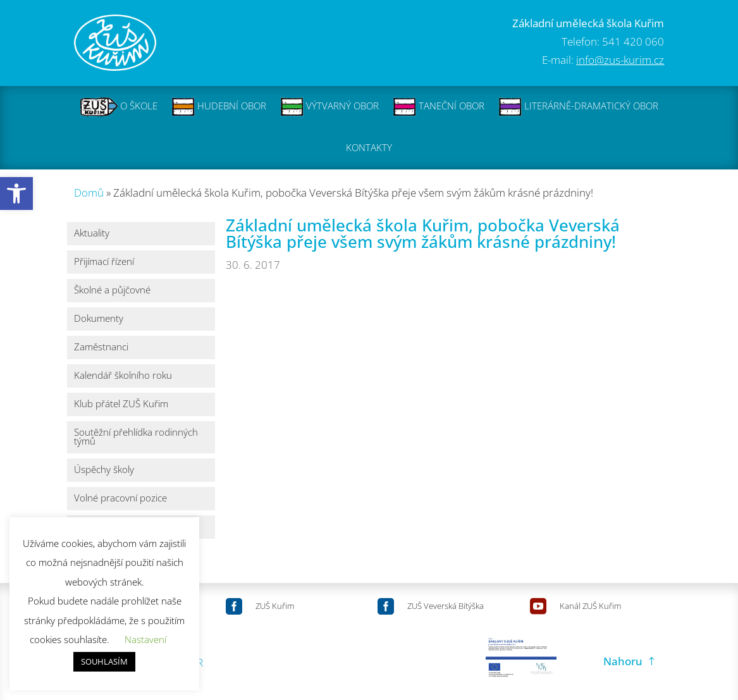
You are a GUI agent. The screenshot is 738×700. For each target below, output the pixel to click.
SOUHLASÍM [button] (104, 661)
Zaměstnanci (101, 347)
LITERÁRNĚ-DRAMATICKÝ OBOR (578, 107)
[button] (16, 193)
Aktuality (92, 234)
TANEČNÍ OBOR (439, 107)
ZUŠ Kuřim (275, 606)
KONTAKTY (369, 149)
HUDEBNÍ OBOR (219, 107)
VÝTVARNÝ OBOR (329, 107)
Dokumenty (99, 319)
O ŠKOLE (119, 107)
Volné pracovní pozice (120, 499)
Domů (89, 193)
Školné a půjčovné (112, 291)
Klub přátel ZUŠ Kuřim (121, 404)
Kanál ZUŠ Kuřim (590, 606)
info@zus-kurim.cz (620, 60)
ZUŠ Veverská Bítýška (446, 606)
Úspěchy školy (104, 470)
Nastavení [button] (145, 639)
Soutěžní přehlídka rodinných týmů (136, 437)
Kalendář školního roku (123, 376)
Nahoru (623, 661)
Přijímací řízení (104, 262)
